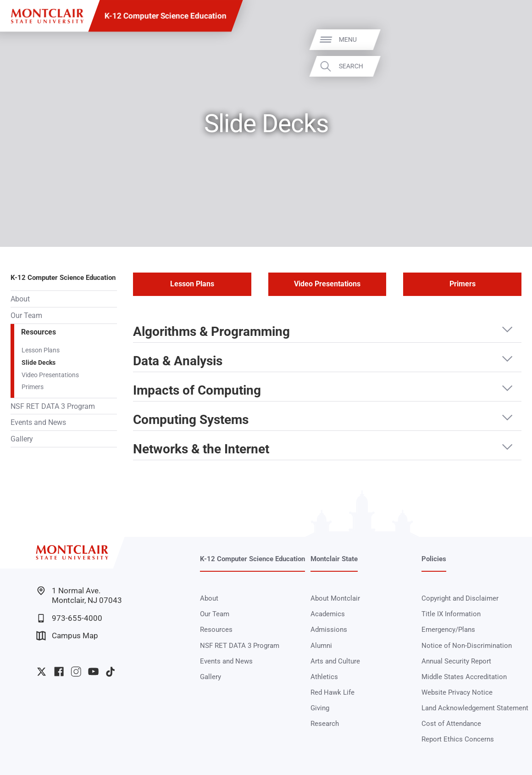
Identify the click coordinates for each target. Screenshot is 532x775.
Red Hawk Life (332, 692)
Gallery (22, 439)
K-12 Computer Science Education (166, 16)
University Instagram (76, 672)
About (20, 299)
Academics (328, 614)
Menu (507, 39)
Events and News (38, 422)
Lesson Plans (41, 350)
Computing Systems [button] (191, 420)
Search (510, 66)
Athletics (324, 677)
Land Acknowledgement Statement (475, 708)
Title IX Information (451, 614)
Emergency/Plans (448, 630)
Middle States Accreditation (464, 677)
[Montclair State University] (47, 16)
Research (325, 724)
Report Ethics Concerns (458, 739)
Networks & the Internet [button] (201, 449)
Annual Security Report (456, 661)
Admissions (329, 630)
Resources (39, 332)
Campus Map (67, 636)
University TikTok (110, 672)
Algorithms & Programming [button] (211, 332)
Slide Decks (39, 362)
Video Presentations (50, 375)
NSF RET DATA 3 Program (53, 406)
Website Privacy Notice (457, 692)
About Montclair (335, 598)
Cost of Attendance (451, 724)
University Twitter (42, 672)
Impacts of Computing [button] (197, 391)
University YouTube (93, 672)
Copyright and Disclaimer (460, 598)
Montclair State (334, 559)
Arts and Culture (335, 661)
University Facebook (59, 672)
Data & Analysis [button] (178, 361)
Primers (33, 387)
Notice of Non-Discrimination (467, 646)
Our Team (26, 315)
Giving (320, 708)
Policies (434, 559)
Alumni (321, 646)
